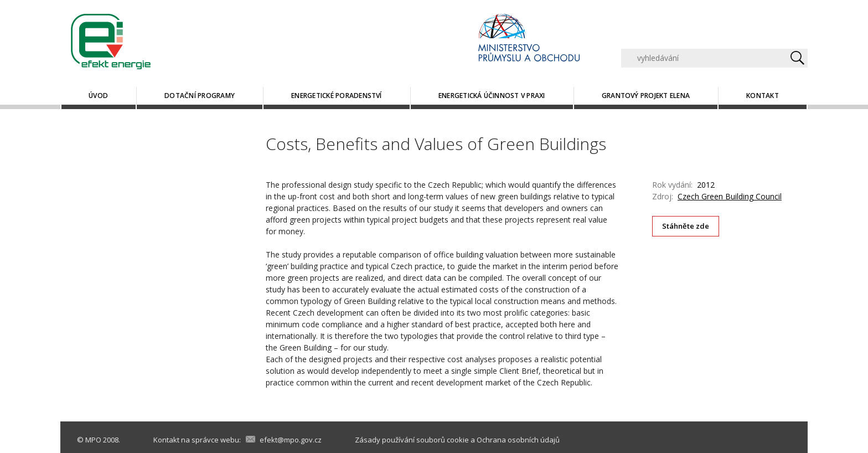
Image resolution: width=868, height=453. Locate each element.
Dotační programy (200, 96)
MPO (93, 440)
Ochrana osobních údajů (518, 440)
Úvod (98, 96)
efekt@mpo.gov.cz (291, 440)
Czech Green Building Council (730, 196)
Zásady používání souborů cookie (412, 440)
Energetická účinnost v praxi (492, 96)
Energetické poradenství (337, 96)
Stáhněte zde (686, 226)
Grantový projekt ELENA (646, 96)
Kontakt (763, 96)
